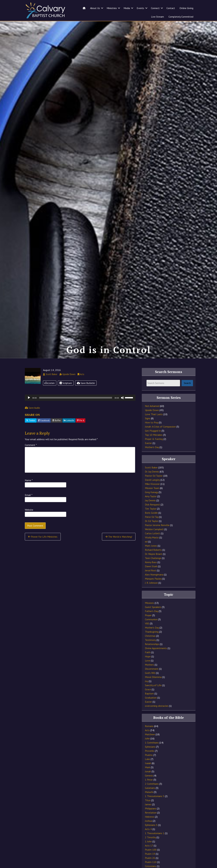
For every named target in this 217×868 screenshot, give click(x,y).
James (148, 814)
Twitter (31, 430)
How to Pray (152, 432)
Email (29, 505)
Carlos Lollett (153, 543)
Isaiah (148, 773)
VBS (147, 633)
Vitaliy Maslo (152, 547)
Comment (31, 455)
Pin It (81, 430)
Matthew (150, 744)
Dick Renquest (152, 514)
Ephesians (150, 757)
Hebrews (150, 827)
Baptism (149, 703)
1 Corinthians (152, 753)
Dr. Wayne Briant (154, 564)
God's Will (150, 683)
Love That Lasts (154, 424)
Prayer (148, 625)
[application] (80, 408)
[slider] (76, 408)
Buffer (57, 430)
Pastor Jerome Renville (157, 535)
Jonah (148, 781)
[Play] (29, 408)
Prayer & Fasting (154, 449)
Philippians (151, 818)
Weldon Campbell (154, 539)
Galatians (150, 798)
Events (140, 8)
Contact (171, 8)
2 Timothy (150, 847)
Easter (148, 453)
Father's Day (151, 621)
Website (29, 520)
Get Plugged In (153, 441)
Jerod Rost (151, 580)
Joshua (148, 831)
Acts (147, 740)
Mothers (149, 675)
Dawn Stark (151, 576)
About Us (95, 8)
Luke (147, 769)
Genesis (149, 785)
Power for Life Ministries (43, 547)
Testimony (150, 650)
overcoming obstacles (157, 716)
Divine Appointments (156, 658)
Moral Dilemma (153, 687)
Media (127, 8)
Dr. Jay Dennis (152, 482)
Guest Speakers (153, 617)
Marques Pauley (153, 589)
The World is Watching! (119, 547)
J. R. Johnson (151, 593)
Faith (148, 662)
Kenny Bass (151, 572)
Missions (149, 613)
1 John (148, 851)
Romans (149, 736)
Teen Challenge (153, 568)
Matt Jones (151, 556)
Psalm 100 (151, 860)
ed (146, 552)
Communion (151, 629)
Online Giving (186, 8)
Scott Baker (151, 477)
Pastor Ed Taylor (154, 486)
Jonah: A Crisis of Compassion (160, 437)
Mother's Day (152, 457)
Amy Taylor (151, 506)
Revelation (151, 823)
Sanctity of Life (153, 695)
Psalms (149, 765)
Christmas (150, 646)
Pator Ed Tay (152, 527)
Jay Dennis (150, 510)
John (147, 748)
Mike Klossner (152, 494)
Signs (148, 428)
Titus (148, 810)
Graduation (151, 708)
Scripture (66, 393)
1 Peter (149, 790)
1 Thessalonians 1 (155, 843)
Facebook (44, 430)
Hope (148, 666)
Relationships (152, 654)
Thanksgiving (152, 642)
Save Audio (32, 418)
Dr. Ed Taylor (152, 531)
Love (148, 670)
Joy (147, 691)
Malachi (149, 802)
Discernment (152, 679)
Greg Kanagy (151, 502)
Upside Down (152, 420)
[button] (102, 8)
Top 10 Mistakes (154, 445)
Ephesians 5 (151, 835)
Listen (50, 393)
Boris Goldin (151, 523)
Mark (148, 777)
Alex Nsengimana (154, 584)
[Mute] (122, 408)
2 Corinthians (152, 794)
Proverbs (150, 761)
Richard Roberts (153, 560)
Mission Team (152, 498)
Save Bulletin (86, 393)
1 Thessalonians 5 (155, 806)
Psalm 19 (150, 864)
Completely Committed (181, 17)
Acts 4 (148, 839)
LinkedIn (69, 430)
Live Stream (157, 17)
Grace (148, 699)
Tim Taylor (151, 519)
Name (29, 490)
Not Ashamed (152, 416)
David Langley (152, 490)
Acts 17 (149, 855)
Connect (155, 8)
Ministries (112, 8)
